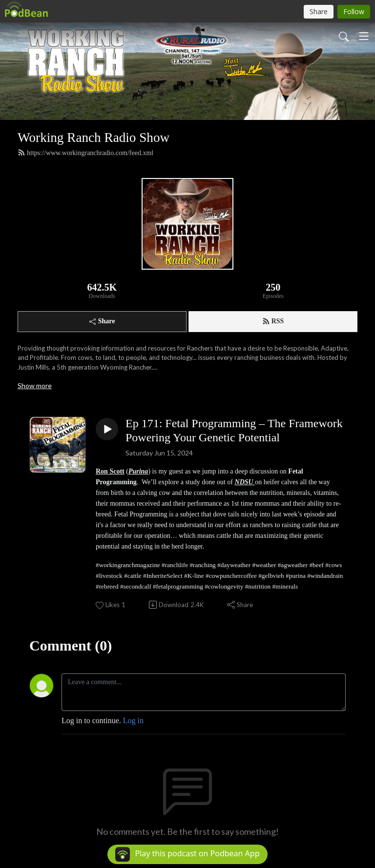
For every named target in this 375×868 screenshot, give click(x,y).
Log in (133, 720)
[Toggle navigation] (364, 36)
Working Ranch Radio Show (94, 138)
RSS (273, 321)
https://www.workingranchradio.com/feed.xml (85, 153)
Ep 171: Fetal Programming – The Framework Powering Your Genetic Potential (234, 430)
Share (102, 321)
